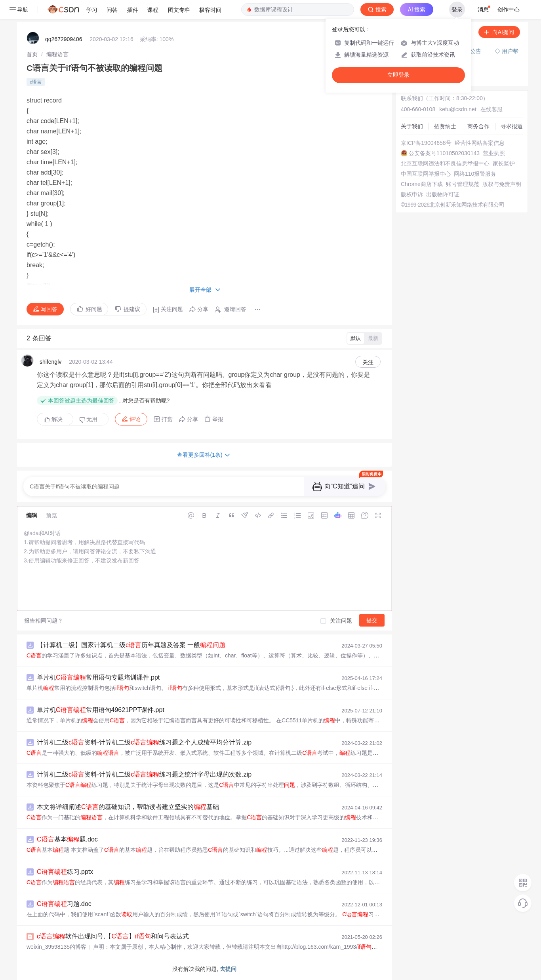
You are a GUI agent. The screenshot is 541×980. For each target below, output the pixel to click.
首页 (32, 54)
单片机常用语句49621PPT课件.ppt (101, 710)
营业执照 (494, 153)
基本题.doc (67, 839)
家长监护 (504, 163)
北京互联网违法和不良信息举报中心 (445, 163)
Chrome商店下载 (422, 184)
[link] (32, 54)
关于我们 (412, 126)
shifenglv (50, 362)
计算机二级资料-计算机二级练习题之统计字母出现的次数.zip (144, 774)
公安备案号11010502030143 (444, 153)
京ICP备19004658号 (426, 143)
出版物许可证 (443, 194)
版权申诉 (412, 194)
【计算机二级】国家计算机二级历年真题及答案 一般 (131, 645)
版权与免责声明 (502, 184)
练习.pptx (65, 872)
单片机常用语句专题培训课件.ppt (98, 677)
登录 (457, 9)
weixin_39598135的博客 (56, 947)
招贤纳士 (445, 126)
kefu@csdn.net (458, 109)
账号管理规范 (463, 184)
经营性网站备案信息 (480, 143)
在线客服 (491, 109)
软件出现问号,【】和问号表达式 (113, 936)
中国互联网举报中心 (426, 174)
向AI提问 (499, 32)
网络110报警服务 (475, 174)
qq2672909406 (64, 39)
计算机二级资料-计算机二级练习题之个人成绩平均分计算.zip (144, 742)
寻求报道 (512, 126)
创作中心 (509, 9)
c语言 (36, 82)
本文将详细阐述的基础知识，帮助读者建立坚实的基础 (128, 807)
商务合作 (478, 126)
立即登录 (398, 75)
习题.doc (64, 904)
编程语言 (57, 54)
